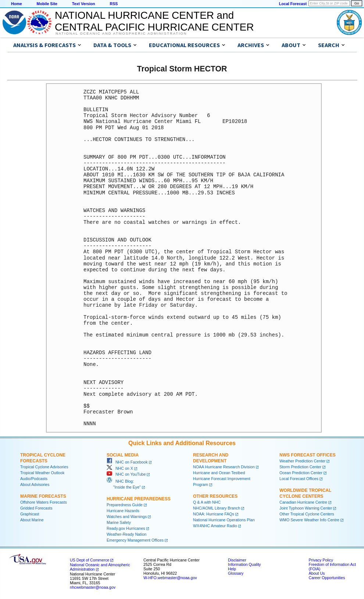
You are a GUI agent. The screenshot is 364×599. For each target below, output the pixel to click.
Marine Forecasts (43, 496)
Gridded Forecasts (36, 508)
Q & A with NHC (207, 502)
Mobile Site (47, 4)
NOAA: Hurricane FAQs (214, 514)
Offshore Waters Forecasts (44, 502)
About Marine (32, 520)
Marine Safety (119, 522)
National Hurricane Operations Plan (224, 520)
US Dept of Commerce (90, 560)
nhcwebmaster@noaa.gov (93, 587)
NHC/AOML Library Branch (217, 508)
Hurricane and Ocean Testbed (219, 473)
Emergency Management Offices (135, 540)
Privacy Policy (321, 560)
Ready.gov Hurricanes (126, 528)
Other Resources (215, 496)
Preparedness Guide (125, 505)
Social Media (123, 455)
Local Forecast (293, 4)
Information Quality (244, 564)
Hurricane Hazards (123, 511)
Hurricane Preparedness (139, 499)
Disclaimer (237, 560)
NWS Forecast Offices (308, 455)
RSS (114, 4)
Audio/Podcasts (34, 479)
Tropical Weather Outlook (42, 473)
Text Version (84, 4)
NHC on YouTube (126, 474)
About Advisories (35, 485)
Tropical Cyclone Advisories (44, 467)
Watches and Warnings (127, 517)
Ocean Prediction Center (301, 473)
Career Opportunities (327, 578)
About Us (317, 573)
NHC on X (120, 468)
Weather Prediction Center (302, 461)
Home (17, 4)
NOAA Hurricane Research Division (224, 467)
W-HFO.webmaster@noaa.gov (170, 578)
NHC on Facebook (127, 462)
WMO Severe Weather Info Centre (309, 520)
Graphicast (30, 514)
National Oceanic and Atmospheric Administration (121, 34)
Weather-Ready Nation (126, 534)
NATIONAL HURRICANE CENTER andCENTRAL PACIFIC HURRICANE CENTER (154, 21)
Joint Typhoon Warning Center (306, 508)
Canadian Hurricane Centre (303, 502)
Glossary (236, 573)
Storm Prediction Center (300, 467)
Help (232, 569)
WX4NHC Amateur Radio (215, 526)
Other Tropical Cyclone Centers (307, 514)
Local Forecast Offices (299, 479)
